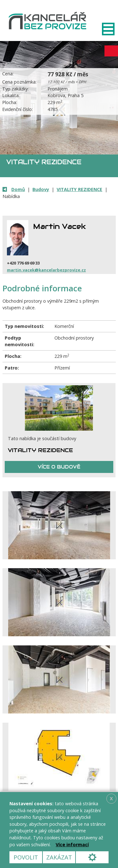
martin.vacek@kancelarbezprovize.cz (46, 270)
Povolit (26, 857)
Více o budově (59, 467)
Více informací (72, 845)
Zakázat (59, 857)
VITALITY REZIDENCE (79, 189)
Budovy (41, 189)
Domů (18, 189)
